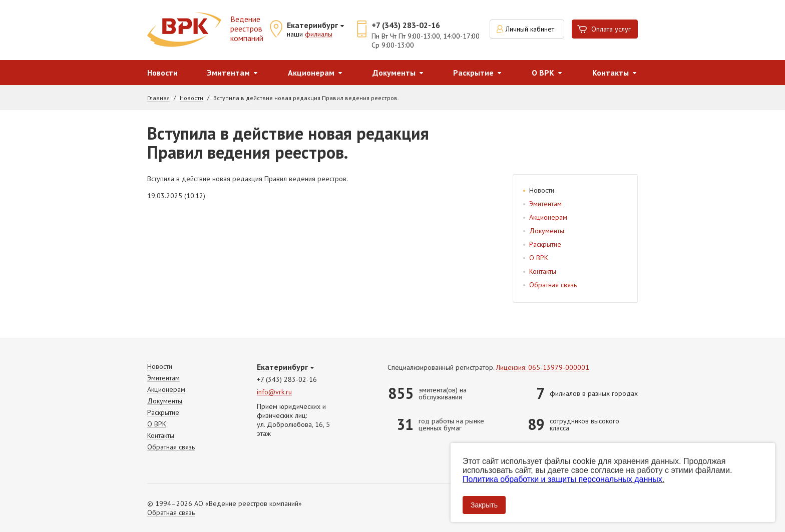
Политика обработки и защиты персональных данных (562, 479)
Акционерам (311, 73)
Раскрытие (473, 73)
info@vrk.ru (274, 392)
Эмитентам (228, 73)
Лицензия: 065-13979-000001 (543, 368)
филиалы (319, 35)
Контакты (611, 73)
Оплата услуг (611, 29)
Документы (394, 73)
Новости (162, 73)
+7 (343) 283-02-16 (406, 25)
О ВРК (543, 73)
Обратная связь (553, 285)
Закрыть (484, 505)
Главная (158, 98)
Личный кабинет (530, 29)
